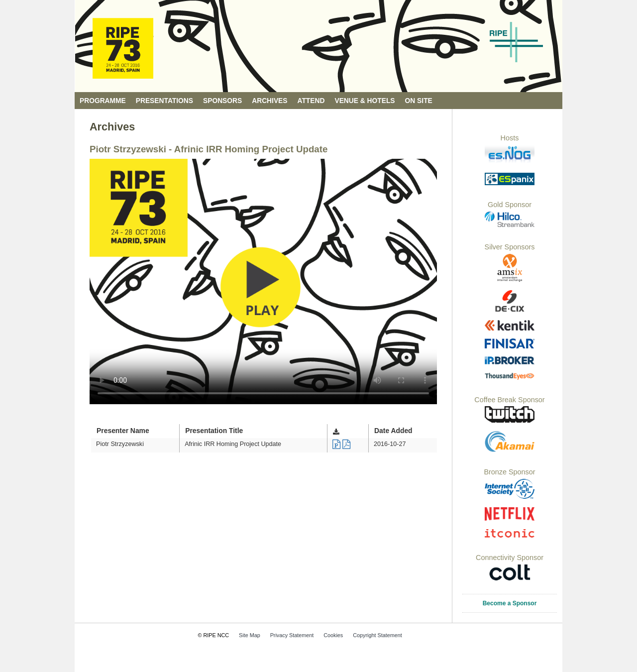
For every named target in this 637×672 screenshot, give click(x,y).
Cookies (333, 635)
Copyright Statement (377, 635)
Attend (311, 101)
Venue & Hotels (365, 101)
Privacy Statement (292, 635)
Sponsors (222, 101)
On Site (419, 101)
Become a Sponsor (510, 603)
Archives (269, 101)
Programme (103, 101)
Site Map (250, 635)
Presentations (164, 101)
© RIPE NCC (214, 635)
